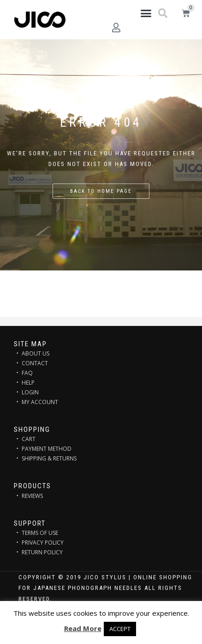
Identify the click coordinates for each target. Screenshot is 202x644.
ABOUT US (36, 353)
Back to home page (101, 191)
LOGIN (30, 392)
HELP (28, 383)
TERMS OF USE (40, 533)
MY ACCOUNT (40, 402)
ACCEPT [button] (120, 629)
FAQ (27, 373)
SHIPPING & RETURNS (49, 458)
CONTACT (35, 363)
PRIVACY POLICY (43, 543)
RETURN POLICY (42, 552)
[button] (146, 13)
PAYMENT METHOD (47, 449)
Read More (83, 628)
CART (29, 439)
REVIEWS (32, 496)
